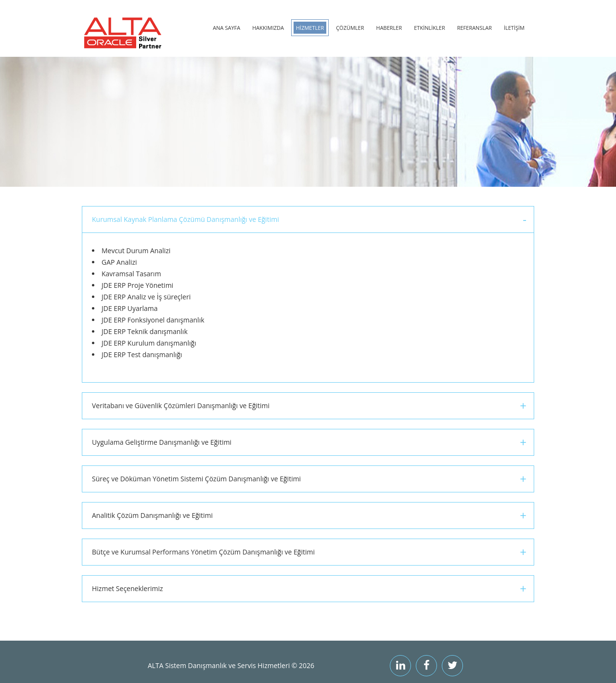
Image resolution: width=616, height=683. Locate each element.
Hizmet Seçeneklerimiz (128, 588)
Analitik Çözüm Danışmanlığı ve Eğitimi (152, 515)
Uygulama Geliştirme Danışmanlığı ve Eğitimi (162, 442)
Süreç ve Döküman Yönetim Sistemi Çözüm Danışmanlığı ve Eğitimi (196, 479)
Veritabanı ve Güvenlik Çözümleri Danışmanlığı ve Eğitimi (181, 406)
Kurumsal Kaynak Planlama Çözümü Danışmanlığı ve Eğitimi (186, 219)
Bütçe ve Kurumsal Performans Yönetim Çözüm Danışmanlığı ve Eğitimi (203, 552)
